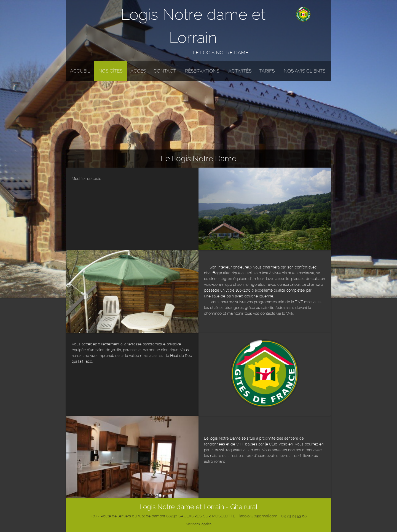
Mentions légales (199, 524)
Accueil (80, 71)
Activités (240, 71)
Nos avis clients (305, 71)
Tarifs (267, 71)
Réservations (202, 71)
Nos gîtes (110, 71)
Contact (165, 71)
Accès (138, 71)
